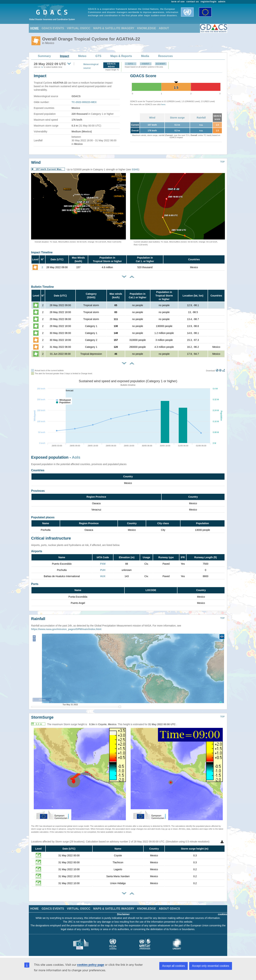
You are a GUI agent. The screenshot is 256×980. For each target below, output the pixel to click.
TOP (222, 162)
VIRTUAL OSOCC (79, 28)
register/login (208, 2)
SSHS (135, 169)
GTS (98, 56)
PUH (103, 570)
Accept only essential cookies (211, 966)
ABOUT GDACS (169, 909)
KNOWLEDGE (147, 28)
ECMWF (161, 64)
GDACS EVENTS (53, 28)
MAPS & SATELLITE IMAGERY (114, 28)
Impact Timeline (42, 252)
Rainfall (201, 118)
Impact (65, 56)
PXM (103, 564)
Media (145, 56)
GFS (130, 64)
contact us (193, 2)
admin (222, 2)
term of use (178, 2)
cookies (223, 914)
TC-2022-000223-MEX (84, 102)
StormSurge (42, 717)
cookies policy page (90, 965)
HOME (34, 28)
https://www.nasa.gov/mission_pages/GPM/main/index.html (66, 629)
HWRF (146, 64)
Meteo (82, 56)
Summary (44, 56)
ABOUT (164, 28)
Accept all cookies (174, 966)
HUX (103, 576)
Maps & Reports (121, 56)
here (163, 104)
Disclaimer (123, 914)
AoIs (76, 457)
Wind (152, 118)
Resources (166, 56)
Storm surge (177, 118)
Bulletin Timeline (42, 287)
